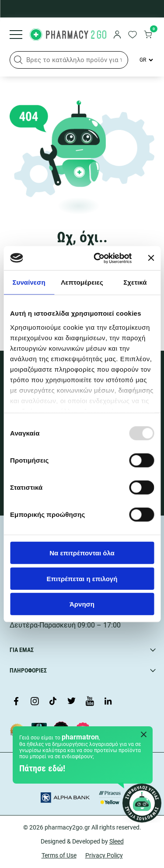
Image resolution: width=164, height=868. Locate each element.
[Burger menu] (16, 35)
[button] (18, 60)
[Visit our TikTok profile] (53, 702)
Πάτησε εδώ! (42, 768)
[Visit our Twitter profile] (71, 702)
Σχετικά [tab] (135, 282)
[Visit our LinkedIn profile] (108, 702)
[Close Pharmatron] (144, 735)
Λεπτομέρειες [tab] (82, 282)
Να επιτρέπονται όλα (82, 553)
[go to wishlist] (133, 35)
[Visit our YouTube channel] (90, 702)
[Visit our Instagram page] (35, 702)
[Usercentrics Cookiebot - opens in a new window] (98, 258)
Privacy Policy (104, 855)
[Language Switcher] (146, 60)
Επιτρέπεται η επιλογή (82, 578)
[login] (117, 35)
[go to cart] (148, 35)
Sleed (117, 841)
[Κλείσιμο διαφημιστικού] (151, 258)
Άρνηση (82, 604)
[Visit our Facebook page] (16, 702)
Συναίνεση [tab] (29, 282)
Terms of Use (59, 855)
